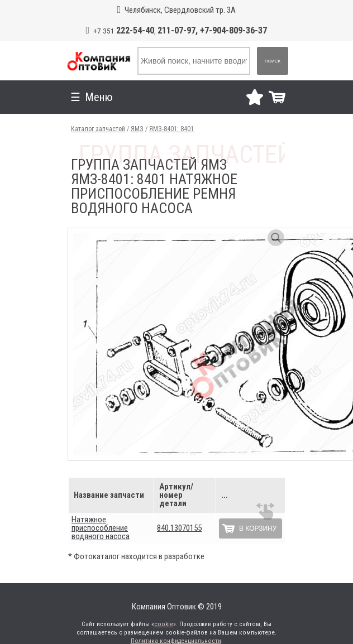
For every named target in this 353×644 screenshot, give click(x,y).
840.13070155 (179, 528)
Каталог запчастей (98, 129)
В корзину (258, 528)
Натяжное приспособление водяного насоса (101, 528)
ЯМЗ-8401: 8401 (171, 129)
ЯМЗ (137, 129)
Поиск (273, 61)
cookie (164, 624)
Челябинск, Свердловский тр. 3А (180, 10)
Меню (187, 97)
